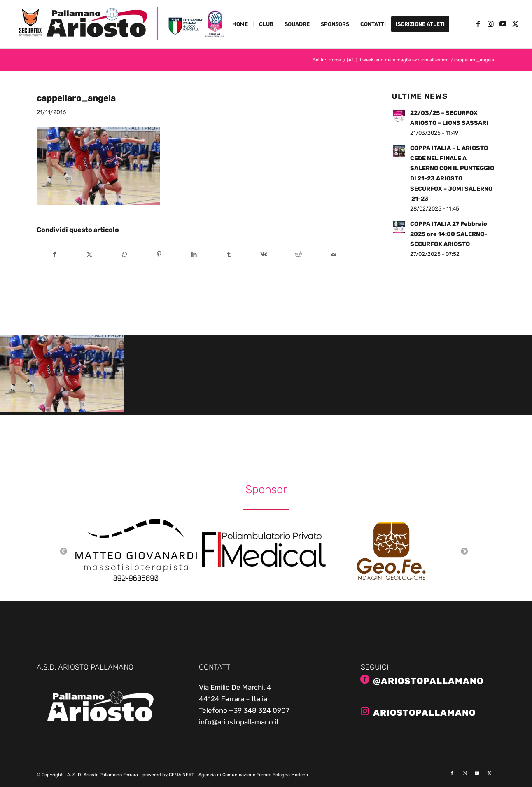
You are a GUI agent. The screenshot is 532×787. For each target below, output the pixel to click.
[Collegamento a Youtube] (503, 24)
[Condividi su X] (89, 254)
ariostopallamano (424, 713)
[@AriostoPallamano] (365, 679)
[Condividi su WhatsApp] (124, 254)
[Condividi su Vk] (264, 254)
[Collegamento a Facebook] (478, 24)
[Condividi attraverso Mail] (334, 254)
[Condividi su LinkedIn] (194, 254)
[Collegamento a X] (515, 24)
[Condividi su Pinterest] (159, 254)
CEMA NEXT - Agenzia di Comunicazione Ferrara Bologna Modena (238, 775)
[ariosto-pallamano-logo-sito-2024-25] (121, 24)
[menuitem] (240, 24)
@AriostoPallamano (428, 681)
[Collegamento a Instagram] (490, 24)
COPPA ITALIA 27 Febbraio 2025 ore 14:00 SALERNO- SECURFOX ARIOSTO (449, 234)
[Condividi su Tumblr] (229, 254)
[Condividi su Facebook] (55, 254)
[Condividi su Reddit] (299, 254)
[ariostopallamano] (365, 711)
